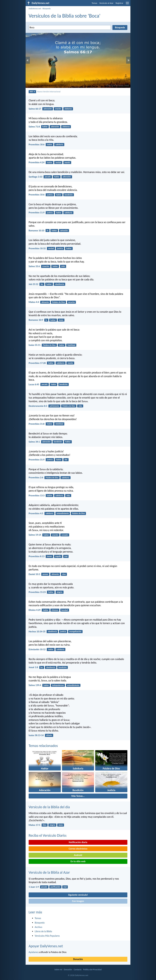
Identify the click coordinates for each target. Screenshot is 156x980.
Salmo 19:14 (35, 535)
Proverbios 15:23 (37, 592)
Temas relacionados (43, 746)
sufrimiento (54, 406)
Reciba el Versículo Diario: (48, 835)
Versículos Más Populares (47, 936)
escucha (71, 302)
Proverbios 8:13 (37, 556)
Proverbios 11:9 (37, 212)
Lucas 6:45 (34, 384)
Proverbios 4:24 (37, 162)
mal (66, 556)
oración (58, 109)
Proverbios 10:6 (37, 195)
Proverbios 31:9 (37, 460)
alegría (59, 592)
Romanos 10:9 (36, 320)
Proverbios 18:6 (37, 144)
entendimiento (63, 513)
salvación (64, 231)
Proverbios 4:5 (36, 513)
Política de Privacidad (92, 970)
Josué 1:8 (33, 667)
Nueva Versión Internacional (49, 92)
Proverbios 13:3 (37, 496)
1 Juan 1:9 (34, 887)
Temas (94, 3)
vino (64, 574)
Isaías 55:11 (35, 345)
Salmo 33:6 (34, 266)
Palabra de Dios (58, 302)
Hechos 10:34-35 (37, 632)
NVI (32, 92)
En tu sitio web (78, 861)
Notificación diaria (78, 842)
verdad (58, 163)
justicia (50, 195)
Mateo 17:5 (34, 825)
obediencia (59, 284)
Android (78, 855)
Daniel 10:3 (34, 574)
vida (80, 406)
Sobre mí (58, 970)
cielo (63, 266)
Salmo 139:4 (35, 685)
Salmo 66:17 (35, 109)
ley (42, 284)
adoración (48, 109)
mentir (67, 163)
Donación (78, 959)
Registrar (119, 3)
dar (66, 460)
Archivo (38, 927)
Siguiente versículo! (78, 895)
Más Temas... (78, 796)
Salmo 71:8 (34, 127)
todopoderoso (58, 685)
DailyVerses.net (35, 8)
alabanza (68, 109)
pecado (48, 177)
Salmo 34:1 (34, 442)
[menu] (127, 4)
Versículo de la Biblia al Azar (49, 872)
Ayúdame (33, 952)
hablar (45, 127)
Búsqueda (46, 8)
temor (49, 556)
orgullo (58, 556)
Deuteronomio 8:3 (38, 406)
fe (48, 231)
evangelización (75, 632)
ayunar (45, 574)
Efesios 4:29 (35, 610)
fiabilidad (71, 345)
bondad (65, 610)
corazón (65, 535)
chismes (55, 610)
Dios (44, 825)
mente (70, 363)
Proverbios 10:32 (37, 248)
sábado (49, 735)
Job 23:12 (33, 284)
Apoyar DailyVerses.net (46, 946)
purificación (55, 887)
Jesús (61, 320)
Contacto (78, 970)
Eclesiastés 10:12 (37, 649)
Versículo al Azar (106, 3)
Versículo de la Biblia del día (49, 807)
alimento (45, 302)
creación (46, 266)
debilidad (59, 424)
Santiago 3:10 (35, 177)
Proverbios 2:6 (36, 477)
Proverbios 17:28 (37, 363)
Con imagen (78, 901)
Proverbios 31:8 (37, 424)
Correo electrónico (78, 849)
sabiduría (59, 144)
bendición (69, 195)
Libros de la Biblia (43, 931)
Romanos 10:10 (36, 231)
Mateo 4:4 (34, 302)
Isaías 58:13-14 (36, 735)
